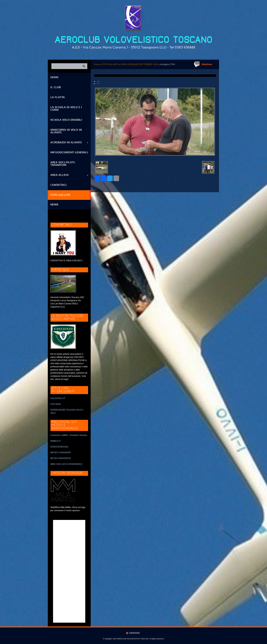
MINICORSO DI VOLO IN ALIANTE (66, 131)
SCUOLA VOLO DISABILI (66, 120)
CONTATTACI (58, 185)
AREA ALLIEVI (69, 175)
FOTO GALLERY (110, 64)
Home (97, 64)
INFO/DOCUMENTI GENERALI (69, 152)
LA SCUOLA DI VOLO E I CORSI (66, 109)
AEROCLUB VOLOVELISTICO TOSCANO (133, 40)
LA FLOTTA (58, 97)
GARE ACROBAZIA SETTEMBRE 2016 (139, 64)
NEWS (54, 205)
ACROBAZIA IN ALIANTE (69, 142)
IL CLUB (56, 87)
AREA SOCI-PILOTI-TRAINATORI (63, 164)
